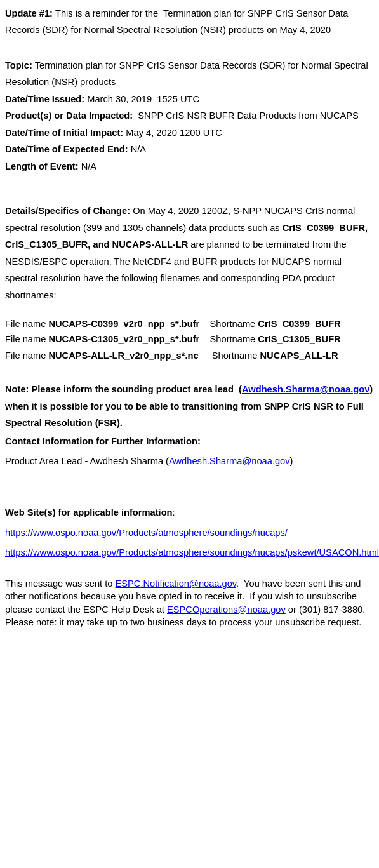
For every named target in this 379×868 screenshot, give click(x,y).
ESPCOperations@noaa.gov (226, 610)
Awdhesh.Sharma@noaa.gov (306, 389)
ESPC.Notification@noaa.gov (176, 584)
